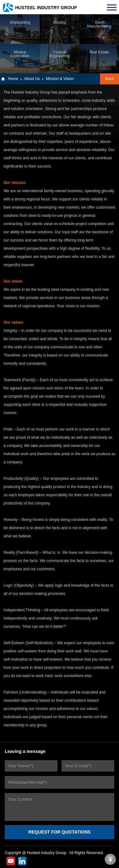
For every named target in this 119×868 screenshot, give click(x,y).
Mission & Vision (60, 79)
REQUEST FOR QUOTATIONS (59, 832)
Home (13, 79)
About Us (32, 79)
